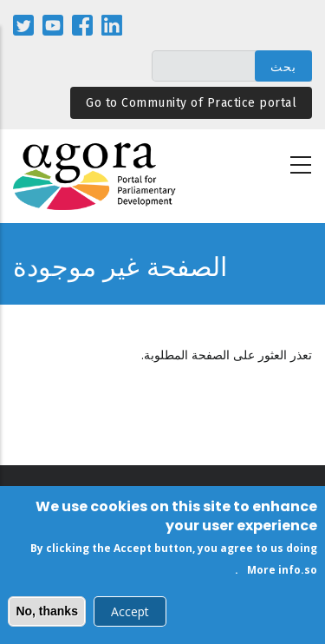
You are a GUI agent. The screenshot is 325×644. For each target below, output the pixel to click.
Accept (130, 615)
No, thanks (47, 614)
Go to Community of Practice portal (191, 103)
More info (274, 573)
